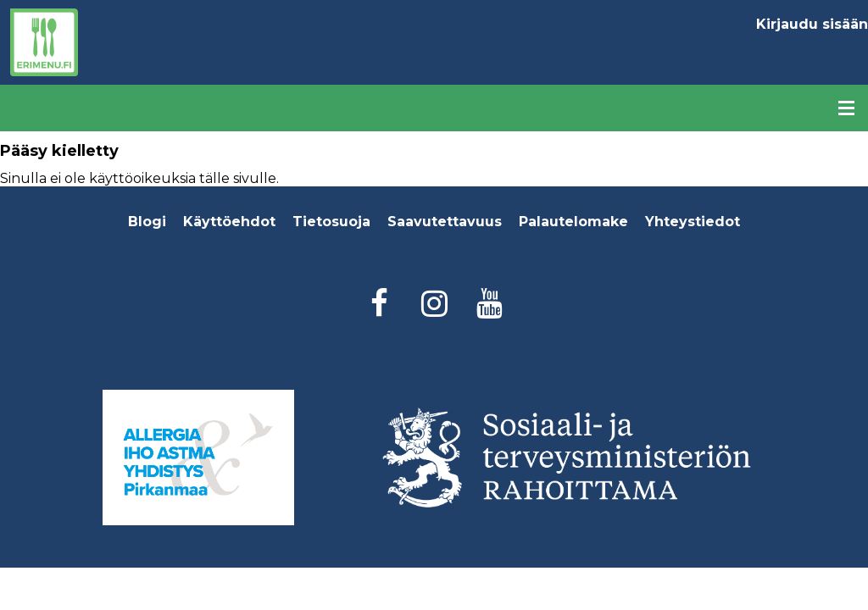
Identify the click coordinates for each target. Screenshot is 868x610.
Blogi (147, 222)
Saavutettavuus (445, 222)
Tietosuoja (331, 222)
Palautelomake (573, 222)
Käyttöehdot (229, 222)
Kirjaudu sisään (812, 24)
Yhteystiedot (693, 222)
